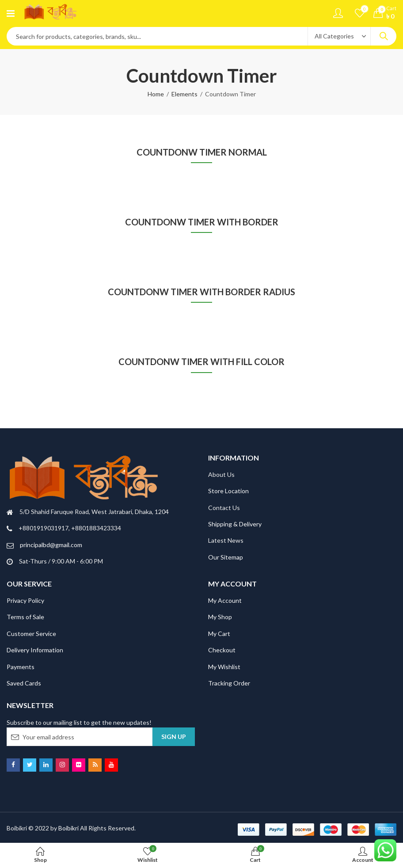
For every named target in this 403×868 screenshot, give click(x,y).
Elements (184, 94)
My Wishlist (224, 667)
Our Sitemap (226, 557)
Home (156, 94)
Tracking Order (229, 683)
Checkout (222, 650)
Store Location (228, 491)
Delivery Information (35, 650)
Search (384, 36)
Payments (21, 667)
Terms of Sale (25, 617)
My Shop (220, 617)
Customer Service (31, 634)
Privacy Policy (25, 600)
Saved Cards (24, 683)
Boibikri (69, 828)
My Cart (219, 634)
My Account (225, 600)
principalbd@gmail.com (51, 545)
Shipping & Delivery (235, 524)
